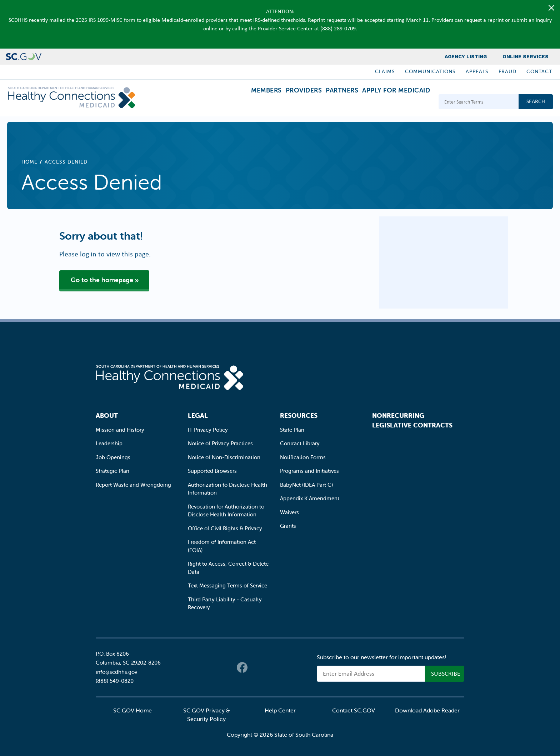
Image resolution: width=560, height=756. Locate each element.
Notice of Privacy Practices (220, 443)
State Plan (292, 430)
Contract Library (300, 443)
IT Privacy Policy (208, 430)
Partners (329, 103)
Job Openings (113, 457)
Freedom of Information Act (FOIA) (222, 546)
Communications (430, 71)
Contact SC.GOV (354, 710)
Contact (539, 71)
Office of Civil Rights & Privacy (225, 528)
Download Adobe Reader (427, 710)
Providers (282, 103)
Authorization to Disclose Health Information (227, 489)
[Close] (551, 8)
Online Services (526, 56)
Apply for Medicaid (392, 103)
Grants (288, 526)
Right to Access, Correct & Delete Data (228, 568)
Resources (299, 415)
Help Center (280, 710)
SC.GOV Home (132, 710)
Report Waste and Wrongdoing (133, 485)
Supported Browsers (212, 471)
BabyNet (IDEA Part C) (306, 485)
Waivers (289, 512)
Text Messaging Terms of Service (227, 585)
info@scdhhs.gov (116, 672)
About (107, 415)
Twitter (256, 667)
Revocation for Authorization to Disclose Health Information (226, 511)
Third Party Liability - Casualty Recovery (225, 604)
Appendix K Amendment (310, 498)
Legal (198, 415)
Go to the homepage (102, 280)
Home (29, 162)
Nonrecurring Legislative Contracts (412, 420)
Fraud (507, 71)
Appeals (477, 71)
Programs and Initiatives (309, 471)
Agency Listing (466, 56)
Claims (385, 71)
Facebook (242, 667)
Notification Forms (303, 457)
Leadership (109, 443)
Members (235, 103)
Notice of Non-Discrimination (224, 457)
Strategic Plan (112, 471)
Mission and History (120, 430)
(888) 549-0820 (115, 681)
